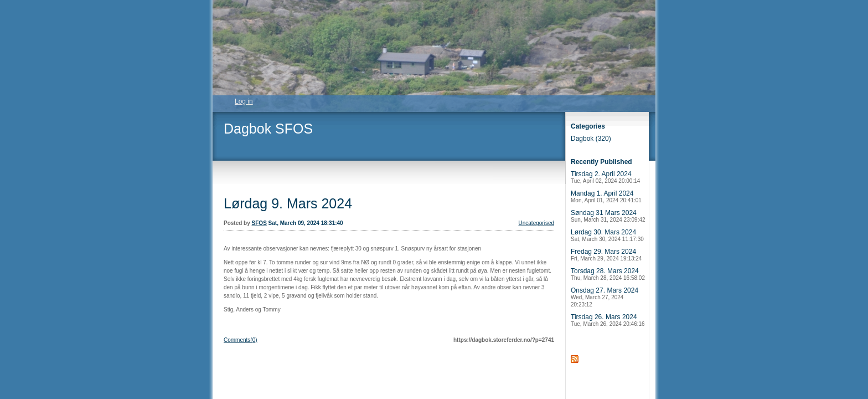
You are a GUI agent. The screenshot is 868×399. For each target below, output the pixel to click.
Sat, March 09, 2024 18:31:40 (306, 223)
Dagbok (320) (591, 139)
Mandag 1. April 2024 (606, 196)
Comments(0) (241, 340)
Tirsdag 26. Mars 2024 (608, 320)
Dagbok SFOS (268, 129)
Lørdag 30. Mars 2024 (607, 235)
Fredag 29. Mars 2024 (606, 255)
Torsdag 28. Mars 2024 (608, 274)
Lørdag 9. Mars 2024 (288, 203)
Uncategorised (536, 223)
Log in (244, 101)
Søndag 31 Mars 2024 (608, 216)
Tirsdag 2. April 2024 (605, 177)
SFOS (259, 223)
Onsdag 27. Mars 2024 (604, 297)
